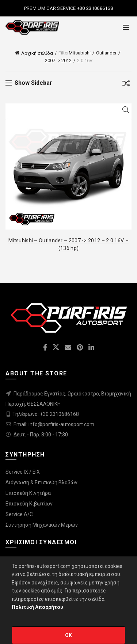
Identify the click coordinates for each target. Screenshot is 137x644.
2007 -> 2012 (58, 60)
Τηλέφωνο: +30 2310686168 (46, 414)
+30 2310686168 (95, 8)
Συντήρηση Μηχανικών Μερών (42, 525)
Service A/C (19, 514)
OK (69, 635)
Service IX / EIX (23, 472)
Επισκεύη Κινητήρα (28, 493)
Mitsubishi (80, 53)
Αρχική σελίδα (37, 53)
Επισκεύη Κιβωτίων (29, 504)
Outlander (106, 53)
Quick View (125, 110)
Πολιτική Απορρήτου (37, 607)
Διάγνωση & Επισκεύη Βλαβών (41, 482)
